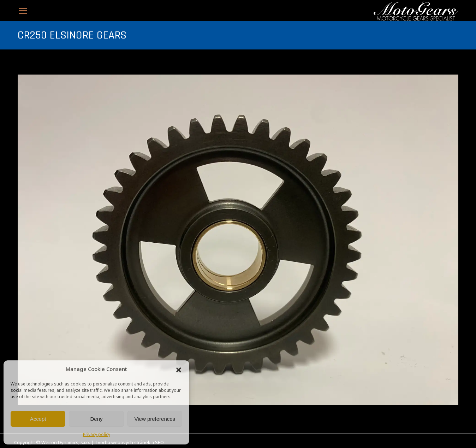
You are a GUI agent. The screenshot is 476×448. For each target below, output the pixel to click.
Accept (38, 419)
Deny (96, 419)
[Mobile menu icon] (23, 11)
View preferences (155, 419)
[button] (179, 370)
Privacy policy (97, 435)
